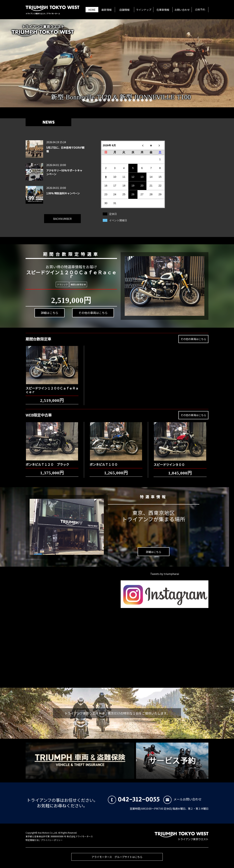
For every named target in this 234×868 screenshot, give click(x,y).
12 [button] (130, 100)
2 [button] (88, 100)
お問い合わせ (182, 10)
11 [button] (126, 100)
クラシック (63, 284)
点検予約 (200, 10)
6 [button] (104, 100)
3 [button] (92, 100)
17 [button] (151, 100)
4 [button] (96, 100)
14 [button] (138, 100)
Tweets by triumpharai (165, 574)
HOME (92, 10)
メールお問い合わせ (182, 799)
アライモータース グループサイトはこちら (117, 860)
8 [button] (113, 100)
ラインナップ (144, 10)
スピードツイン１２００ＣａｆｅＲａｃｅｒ (52, 387)
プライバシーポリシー (52, 840)
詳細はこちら (49, 318)
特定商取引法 (32, 840)
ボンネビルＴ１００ (104, 461)
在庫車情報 (163, 10)
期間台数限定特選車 (66, 252)
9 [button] (117, 100)
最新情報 (107, 10)
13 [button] (134, 100)
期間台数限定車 (76, 284)
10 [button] (121, 100)
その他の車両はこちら (86, 309)
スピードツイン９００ (169, 461)
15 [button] (142, 100)
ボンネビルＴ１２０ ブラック (47, 461)
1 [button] (83, 100)
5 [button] (100, 100)
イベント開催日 (118, 220)
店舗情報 (124, 10)
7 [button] (109, 100)
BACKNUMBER (62, 215)
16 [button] (147, 100)
